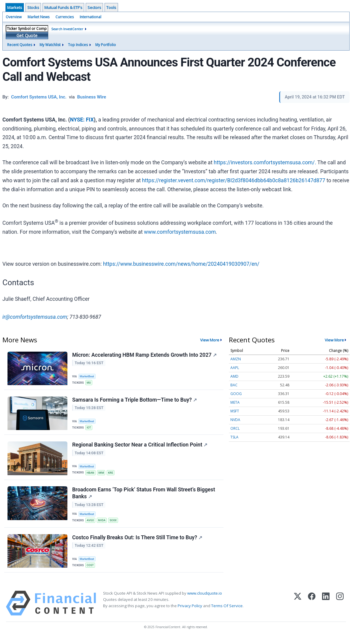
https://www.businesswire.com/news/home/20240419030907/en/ (181, 264)
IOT (89, 429)
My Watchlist (50, 45)
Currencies (65, 17)
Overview (14, 17)
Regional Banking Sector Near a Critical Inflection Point (140, 447)
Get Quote (27, 35)
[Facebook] (312, 609)
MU (89, 383)
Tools (111, 7)
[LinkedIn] (326, 609)
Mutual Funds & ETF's (63, 7)
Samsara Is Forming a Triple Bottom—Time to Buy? (135, 401)
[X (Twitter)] (298, 609)
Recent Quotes (20, 45)
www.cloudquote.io (205, 599)
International (90, 17)
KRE (112, 475)
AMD (234, 376)
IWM (102, 475)
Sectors (94, 7)
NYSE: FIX (82, 120)
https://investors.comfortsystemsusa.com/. (265, 162)
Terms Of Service (227, 611)
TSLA (234, 437)
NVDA (103, 524)
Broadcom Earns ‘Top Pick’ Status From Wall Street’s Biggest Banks (144, 497)
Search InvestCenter (67, 29)
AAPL (235, 368)
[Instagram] (340, 609)
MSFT (235, 411)
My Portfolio (106, 45)
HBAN (91, 475)
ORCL (235, 428)
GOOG (236, 394)
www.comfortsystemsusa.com (180, 232)
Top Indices (78, 45)
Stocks (33, 7)
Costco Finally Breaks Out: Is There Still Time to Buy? (138, 542)
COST (91, 570)
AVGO (91, 524)
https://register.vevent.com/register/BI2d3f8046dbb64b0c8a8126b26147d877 (234, 180)
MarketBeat (88, 376)
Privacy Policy (190, 611)
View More (210, 340)
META (235, 402)
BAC (234, 385)
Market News (38, 17)
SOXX (115, 524)
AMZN (236, 359)
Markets (15, 7)
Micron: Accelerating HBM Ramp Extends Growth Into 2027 (145, 355)
